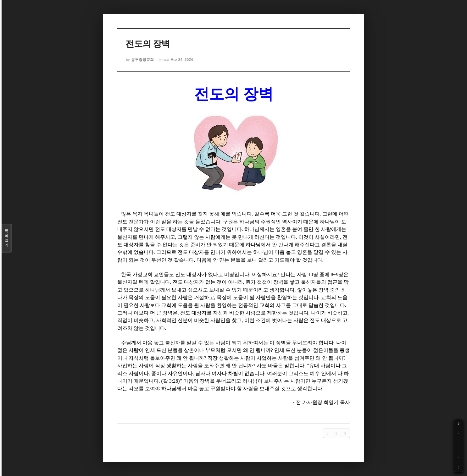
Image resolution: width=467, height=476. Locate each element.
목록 (7, 238)
